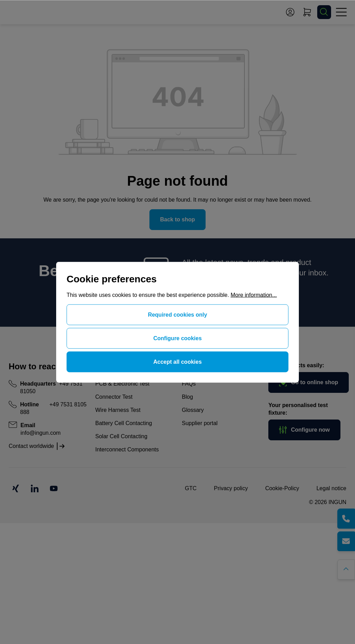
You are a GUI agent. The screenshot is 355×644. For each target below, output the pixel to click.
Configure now (304, 430)
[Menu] (341, 12)
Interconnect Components (127, 449)
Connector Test (114, 397)
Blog (188, 397)
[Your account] (290, 12)
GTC (191, 488)
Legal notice (331, 488)
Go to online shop (309, 382)
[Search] (324, 12)
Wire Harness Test (118, 410)
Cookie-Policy (282, 488)
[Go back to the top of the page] (347, 568)
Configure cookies (177, 338)
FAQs (189, 384)
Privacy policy (231, 488)
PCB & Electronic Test (122, 384)
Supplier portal (200, 423)
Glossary (193, 410)
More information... (254, 295)
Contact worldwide (31, 446)
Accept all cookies (177, 361)
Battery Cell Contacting (124, 423)
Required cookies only (178, 314)
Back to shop (177, 219)
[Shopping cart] (307, 12)
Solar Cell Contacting (121, 436)
